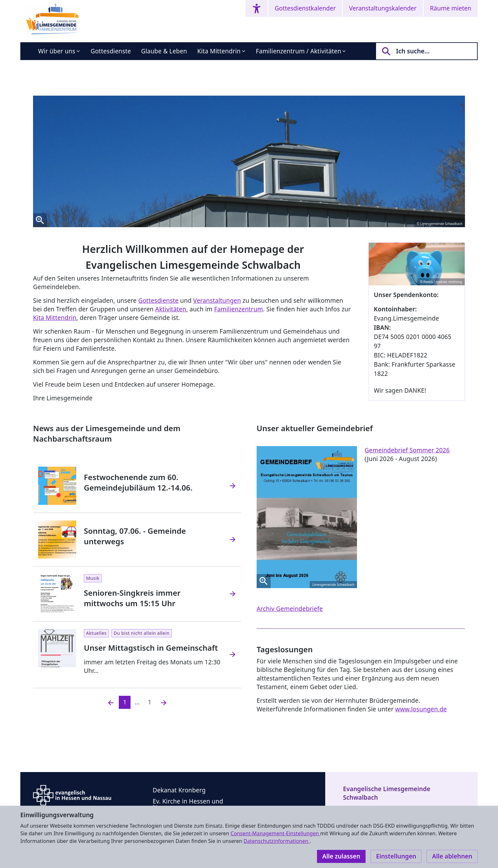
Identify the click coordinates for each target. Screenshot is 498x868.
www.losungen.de (421, 709)
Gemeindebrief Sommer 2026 (407, 450)
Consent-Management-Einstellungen (275, 833)
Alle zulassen (341, 856)
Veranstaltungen (217, 301)
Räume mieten (451, 8)
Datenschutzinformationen (277, 841)
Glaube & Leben (164, 51)
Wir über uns (57, 51)
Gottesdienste (111, 51)
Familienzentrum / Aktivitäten (299, 51)
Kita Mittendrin (219, 51)
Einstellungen (396, 856)
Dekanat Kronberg (179, 790)
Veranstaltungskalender (383, 8)
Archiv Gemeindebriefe (290, 609)
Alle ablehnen (452, 856)
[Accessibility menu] (257, 8)
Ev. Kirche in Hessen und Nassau (188, 804)
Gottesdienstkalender (305, 8)
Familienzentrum (239, 309)
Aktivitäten (171, 309)
